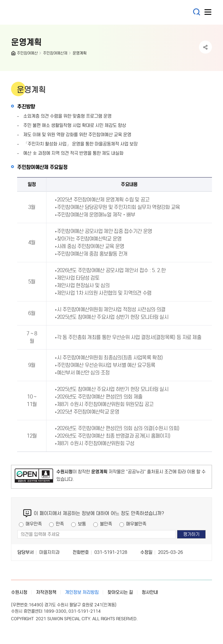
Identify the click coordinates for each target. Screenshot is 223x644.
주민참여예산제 (55, 53)
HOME (14, 54)
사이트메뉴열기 (208, 13)
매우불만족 (136, 524)
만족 (60, 524)
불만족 (106, 524)
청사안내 (150, 592)
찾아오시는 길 (120, 592)
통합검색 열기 (197, 12)
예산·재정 (46, 12)
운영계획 (80, 53)
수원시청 (19, 592)
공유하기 (205, 47)
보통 (82, 524)
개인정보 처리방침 (82, 592)
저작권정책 (46, 592)
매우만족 (34, 524)
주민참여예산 (27, 53)
